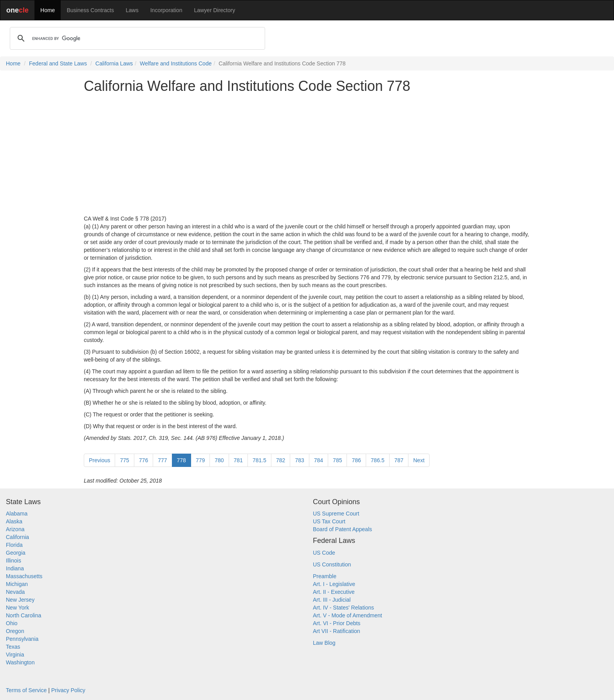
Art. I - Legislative (334, 584)
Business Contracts (90, 10)
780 (219, 460)
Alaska (14, 521)
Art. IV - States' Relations (343, 608)
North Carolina (23, 615)
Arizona (15, 529)
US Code (324, 553)
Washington (20, 662)
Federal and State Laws (58, 63)
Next (419, 460)
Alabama (17, 514)
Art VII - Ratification (337, 631)
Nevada (15, 592)
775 (124, 460)
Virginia (15, 655)
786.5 (378, 460)
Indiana (15, 568)
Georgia (16, 553)
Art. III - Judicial (332, 600)
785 (337, 460)
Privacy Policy (68, 690)
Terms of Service (26, 690)
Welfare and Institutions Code (176, 63)
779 (200, 460)
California (17, 537)
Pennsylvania (22, 639)
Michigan (17, 584)
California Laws (114, 63)
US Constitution (332, 564)
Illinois (14, 561)
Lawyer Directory (214, 10)
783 (299, 460)
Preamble (325, 576)
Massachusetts (24, 576)
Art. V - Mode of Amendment (348, 615)
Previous (99, 460)
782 (281, 460)
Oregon (15, 631)
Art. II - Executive (334, 592)
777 (162, 460)
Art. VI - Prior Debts (337, 623)
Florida (14, 545)
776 (144, 460)
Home (48, 10)
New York (17, 608)
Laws (132, 10)
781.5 (259, 460)
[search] (136, 38)
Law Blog (324, 643)
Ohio (12, 623)
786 (356, 460)
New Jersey (20, 600)
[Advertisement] (307, 154)
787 (399, 460)
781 (238, 460)
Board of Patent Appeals (342, 529)
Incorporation (166, 10)
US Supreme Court (336, 514)
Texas (13, 647)
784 (319, 460)
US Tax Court (329, 521)
